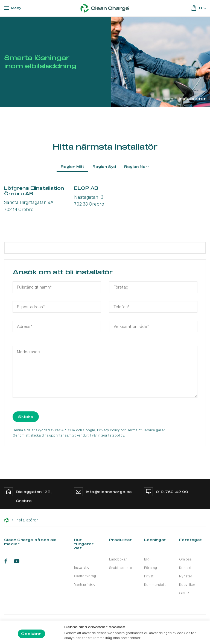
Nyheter (186, 576)
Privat (149, 576)
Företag (151, 568)
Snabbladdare (121, 568)
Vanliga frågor (85, 584)
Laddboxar (118, 559)
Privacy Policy (108, 430)
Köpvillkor (187, 584)
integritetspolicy (111, 435)
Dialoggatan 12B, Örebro (34, 496)
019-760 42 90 (172, 492)
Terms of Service (141, 430)
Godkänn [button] (31, 634)
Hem (168, 99)
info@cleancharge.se (109, 492)
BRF (147, 559)
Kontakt (185, 568)
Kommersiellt (155, 584)
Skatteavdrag (85, 576)
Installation (83, 567)
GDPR (184, 593)
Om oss (185, 559)
